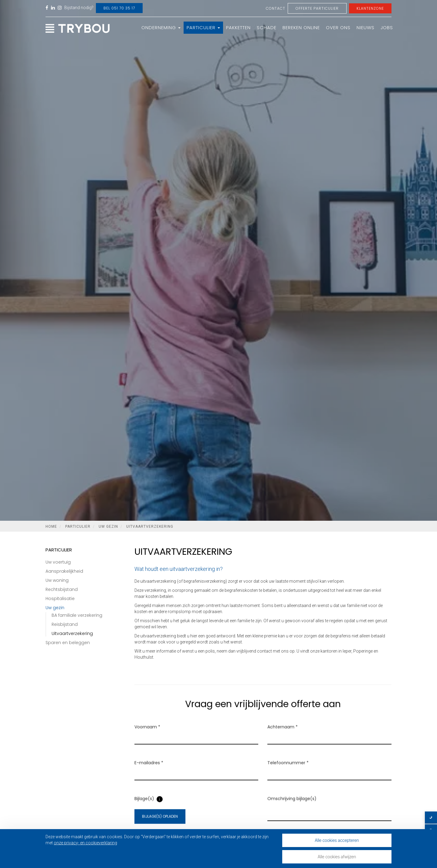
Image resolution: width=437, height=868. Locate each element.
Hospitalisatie (60, 599)
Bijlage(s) (144, 806)
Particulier (203, 27)
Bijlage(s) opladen (160, 824)
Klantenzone (370, 8)
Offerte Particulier (317, 8)
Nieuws (366, 27)
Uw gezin (108, 527)
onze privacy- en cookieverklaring (85, 843)
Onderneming (161, 27)
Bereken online (301, 27)
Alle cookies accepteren (337, 840)
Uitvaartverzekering (150, 527)
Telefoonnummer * (288, 770)
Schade (267, 27)
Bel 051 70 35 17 (119, 8)
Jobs (387, 27)
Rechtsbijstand (62, 589)
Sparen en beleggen (68, 643)
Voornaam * (147, 735)
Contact (276, 8)
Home (51, 527)
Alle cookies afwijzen (337, 857)
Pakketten (238, 27)
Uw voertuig (58, 562)
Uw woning (57, 580)
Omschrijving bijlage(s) (292, 806)
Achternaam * (283, 735)
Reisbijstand (65, 624)
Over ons (338, 27)
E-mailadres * (149, 770)
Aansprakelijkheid (64, 571)
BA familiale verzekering (77, 615)
